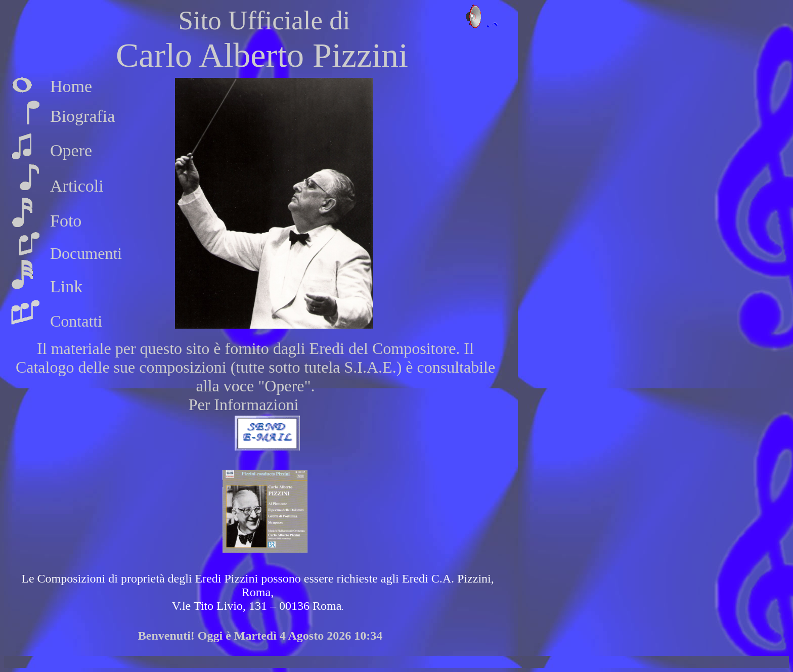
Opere (71, 150)
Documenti (86, 253)
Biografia (82, 116)
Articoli (77, 186)
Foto (66, 221)
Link (66, 286)
